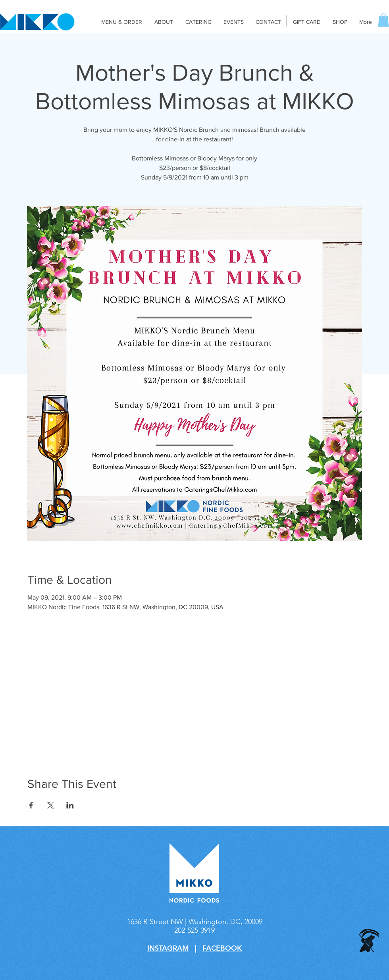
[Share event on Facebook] (31, 805)
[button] (383, 20)
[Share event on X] (51, 805)
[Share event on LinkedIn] (70, 805)
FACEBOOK (222, 948)
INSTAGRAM (168, 948)
